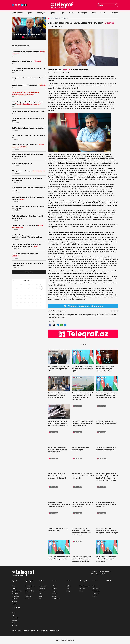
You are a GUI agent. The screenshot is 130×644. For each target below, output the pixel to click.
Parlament (15, 594)
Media (41, 596)
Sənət (81, 591)
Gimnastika (96, 588)
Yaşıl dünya (42, 591)
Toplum (52, 13)
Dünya (62, 13)
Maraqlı (68, 591)
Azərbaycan (52, 315)
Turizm (27, 599)
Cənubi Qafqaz (57, 599)
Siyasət (30, 13)
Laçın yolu (51, 317)
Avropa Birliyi (91, 315)
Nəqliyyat (28, 596)
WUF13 (103, 13)
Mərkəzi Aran (16, 618)
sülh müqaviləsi (113, 315)
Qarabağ (62, 315)
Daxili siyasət (16, 599)
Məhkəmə (69, 586)
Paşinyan (68, 315)
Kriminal (68, 588)
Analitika (14, 604)
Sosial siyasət (43, 586)
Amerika (55, 588)
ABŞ (57, 315)
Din (40, 599)
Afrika (54, 586)
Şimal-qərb (15, 620)
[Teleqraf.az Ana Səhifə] (62, 5)
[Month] (26, 280)
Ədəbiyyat (82, 588)
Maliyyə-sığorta (30, 591)
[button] (23, 37)
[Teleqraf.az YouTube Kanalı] (83, 334)
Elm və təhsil (42, 588)
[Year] (32, 280)
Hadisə (71, 13)
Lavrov (85, 315)
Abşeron (14, 625)
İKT (26, 594)
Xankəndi (102, 315)
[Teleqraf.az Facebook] (13, 5)
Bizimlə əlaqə (55, 631)
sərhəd (80, 315)
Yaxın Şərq (55, 594)
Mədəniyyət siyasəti (85, 586)
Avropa (54, 596)
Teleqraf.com (66, 70)
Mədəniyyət (82, 13)
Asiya (54, 591)
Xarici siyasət (16, 596)
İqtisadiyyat (41, 13)
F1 (94, 586)
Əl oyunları (96, 594)
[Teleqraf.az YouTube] (19, 5)
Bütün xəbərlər (17, 13)
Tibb (40, 594)
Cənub (14, 613)
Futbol (95, 596)
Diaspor (14, 588)
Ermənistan (74, 315)
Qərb (107, 315)
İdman (93, 13)
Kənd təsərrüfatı (30, 586)
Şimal (13, 623)
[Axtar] (116, 5)
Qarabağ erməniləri (60, 317)
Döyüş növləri (97, 591)
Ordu (13, 586)
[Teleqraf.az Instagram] (16, 5)
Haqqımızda (44, 631)
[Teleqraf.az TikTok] (25, 5)
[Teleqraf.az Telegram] (22, 5)
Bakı (97, 315)
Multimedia (114, 13)
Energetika (28, 588)
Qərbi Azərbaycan (17, 591)
